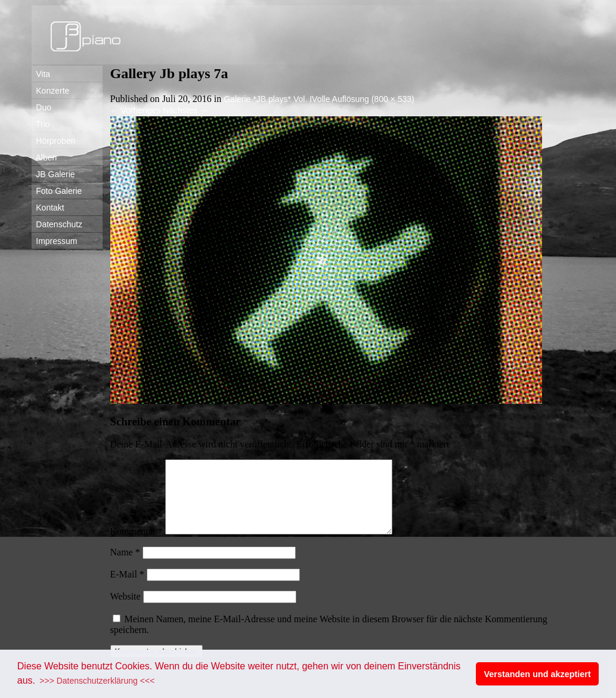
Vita (41, 74)
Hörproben (54, 141)
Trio (41, 124)
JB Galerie (53, 174)
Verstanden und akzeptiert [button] (538, 674)
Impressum (55, 241)
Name (125, 566)
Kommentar (137, 546)
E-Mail (127, 589)
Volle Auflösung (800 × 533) (363, 99)
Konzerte (51, 91)
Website (126, 611)
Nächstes (185, 110)
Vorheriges (136, 110)
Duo (41, 107)
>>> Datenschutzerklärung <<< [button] (97, 681)
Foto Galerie (57, 191)
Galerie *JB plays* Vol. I (268, 99)
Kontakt (48, 208)
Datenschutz (57, 224)
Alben (44, 157)
